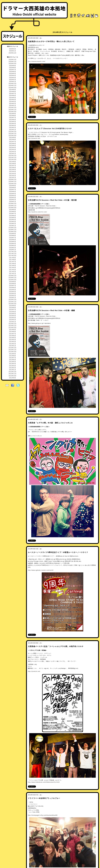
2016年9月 (12, 282)
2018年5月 (12, 242)
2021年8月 (12, 164)
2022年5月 (12, 146)
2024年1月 (12, 106)
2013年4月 (12, 364)
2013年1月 (12, 370)
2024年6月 (12, 96)
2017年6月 (12, 264)
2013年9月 (12, 354)
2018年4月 (12, 244)
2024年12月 (12, 84)
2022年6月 (12, 144)
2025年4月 (12, 76)
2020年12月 (12, 180)
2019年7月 (12, 214)
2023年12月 (12, 108)
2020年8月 (12, 188)
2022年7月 (12, 142)
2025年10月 (12, 64)
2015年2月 (12, 320)
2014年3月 (12, 342)
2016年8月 (12, 284)
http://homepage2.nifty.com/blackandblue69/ (43, 815)
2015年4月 (12, 316)
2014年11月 (12, 326)
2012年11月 (12, 374)
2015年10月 (12, 304)
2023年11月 (12, 110)
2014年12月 (12, 324)
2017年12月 (12, 252)
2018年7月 (12, 238)
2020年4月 (12, 196)
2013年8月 (12, 356)
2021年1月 (12, 178)
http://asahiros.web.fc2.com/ (37, 212)
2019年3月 (12, 222)
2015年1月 (12, 322)
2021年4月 (12, 172)
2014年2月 (12, 344)
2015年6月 (12, 312)
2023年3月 (12, 126)
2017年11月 (12, 254)
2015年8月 (12, 308)
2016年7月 (12, 286)
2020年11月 (12, 182)
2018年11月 (12, 230)
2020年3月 (12, 198)
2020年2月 (12, 200)
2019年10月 (12, 208)
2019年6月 (12, 216)
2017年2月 (12, 272)
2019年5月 (12, 218)
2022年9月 (12, 138)
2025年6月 (12, 72)
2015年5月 (12, 314)
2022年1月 (12, 154)
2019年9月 (12, 210)
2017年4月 (12, 268)
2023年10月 (12, 112)
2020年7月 (12, 190)
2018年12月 (12, 228)
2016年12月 (12, 276)
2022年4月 (12, 148)
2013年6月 (12, 360)
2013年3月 (12, 366)
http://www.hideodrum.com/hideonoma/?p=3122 (44, 782)
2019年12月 (12, 204)
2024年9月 (12, 90)
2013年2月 (12, 368)
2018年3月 (12, 246)
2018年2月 (12, 248)
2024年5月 (12, 98)
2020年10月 (12, 184)
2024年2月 (12, 104)
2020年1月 (12, 202)
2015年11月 (12, 302)
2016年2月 (12, 296)
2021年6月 (12, 168)
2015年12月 (12, 300)
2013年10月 (12, 352)
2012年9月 (12, 378)
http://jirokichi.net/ (34, 138)
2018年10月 (12, 232)
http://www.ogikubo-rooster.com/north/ (41, 570)
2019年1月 (12, 226)
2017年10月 (12, 256)
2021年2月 (12, 176)
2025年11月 (12, 62)
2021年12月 (12, 156)
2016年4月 (12, 292)
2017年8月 (12, 260)
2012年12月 (12, 372)
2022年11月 (12, 134)
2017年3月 (12, 270)
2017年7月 (12, 262)
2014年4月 (12, 340)
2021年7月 (12, 166)
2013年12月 (12, 348)
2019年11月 (12, 206)
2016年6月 (12, 288)
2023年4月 (12, 124)
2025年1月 (12, 82)
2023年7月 (12, 118)
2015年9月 (12, 306)
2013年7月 (12, 358)
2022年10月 (12, 136)
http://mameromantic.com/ (37, 61)
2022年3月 (12, 150)
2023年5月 (12, 122)
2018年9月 (12, 234)
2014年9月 (12, 330)
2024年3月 (12, 102)
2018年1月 (12, 250)
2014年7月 (12, 334)
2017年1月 (12, 274)
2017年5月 (12, 266)
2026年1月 (12, 51)
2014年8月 (12, 332)
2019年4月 (12, 220)
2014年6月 (12, 336)
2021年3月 (12, 174)
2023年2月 (12, 128)
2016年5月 (12, 290)
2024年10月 (12, 88)
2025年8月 (12, 68)
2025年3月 (12, 78)
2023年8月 (12, 116)
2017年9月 (12, 258)
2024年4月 (12, 100)
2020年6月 (12, 192)
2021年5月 (12, 170)
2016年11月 (12, 278)
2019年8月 (12, 212)
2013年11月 (12, 350)
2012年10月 (12, 376)
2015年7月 (12, 310)
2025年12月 (12, 53)
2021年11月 (12, 158)
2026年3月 (12, 49)
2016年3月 (12, 294)
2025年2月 (12, 80)
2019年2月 (12, 224)
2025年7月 (12, 70)
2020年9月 (12, 186)
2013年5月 (12, 362)
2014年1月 (12, 346)
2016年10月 (12, 280)
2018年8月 (12, 236)
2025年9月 (12, 66)
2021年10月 (12, 160)
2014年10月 (12, 328)
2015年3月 (12, 318)
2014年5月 (12, 338)
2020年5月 (12, 194)
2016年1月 (12, 298)
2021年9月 (12, 162)
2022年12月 (12, 132)
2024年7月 (12, 94)
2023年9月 (12, 114)
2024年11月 (12, 86)
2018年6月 (12, 240)
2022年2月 (12, 152)
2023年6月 (12, 120)
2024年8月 (12, 92)
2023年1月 (12, 130)
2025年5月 (12, 74)
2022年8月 (12, 140)
